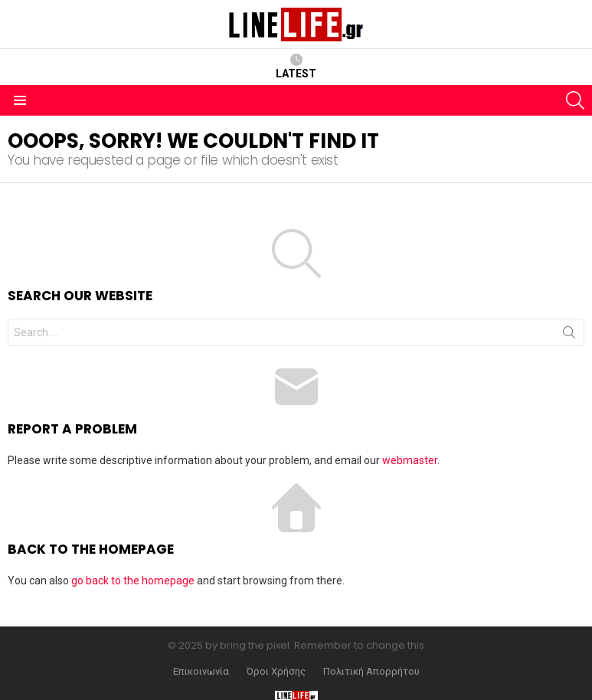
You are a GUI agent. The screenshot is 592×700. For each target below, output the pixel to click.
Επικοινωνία (201, 672)
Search (569, 335)
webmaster (410, 460)
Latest (296, 67)
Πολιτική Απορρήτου (371, 672)
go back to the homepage (133, 581)
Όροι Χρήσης (276, 672)
